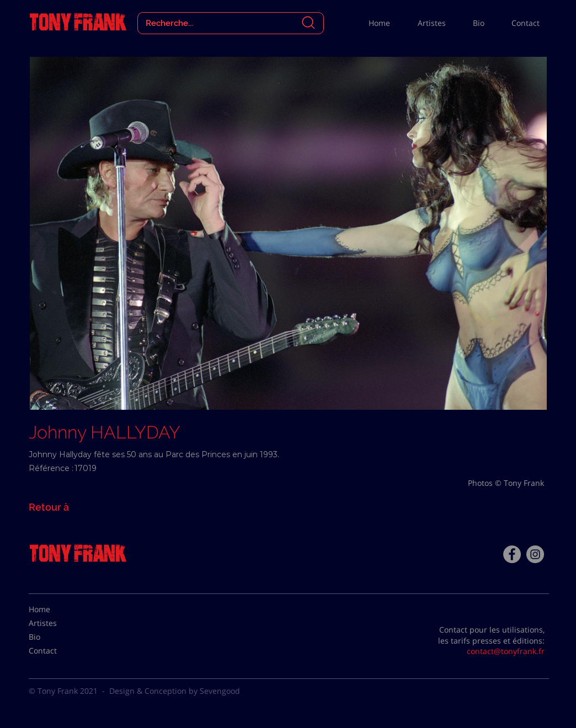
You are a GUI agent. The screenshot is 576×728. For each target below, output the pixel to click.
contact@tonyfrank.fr (506, 651)
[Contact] (56, 651)
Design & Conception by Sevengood (175, 691)
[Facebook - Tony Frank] (512, 554)
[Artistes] (56, 623)
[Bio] (56, 637)
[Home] (56, 609)
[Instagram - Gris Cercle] (535, 554)
